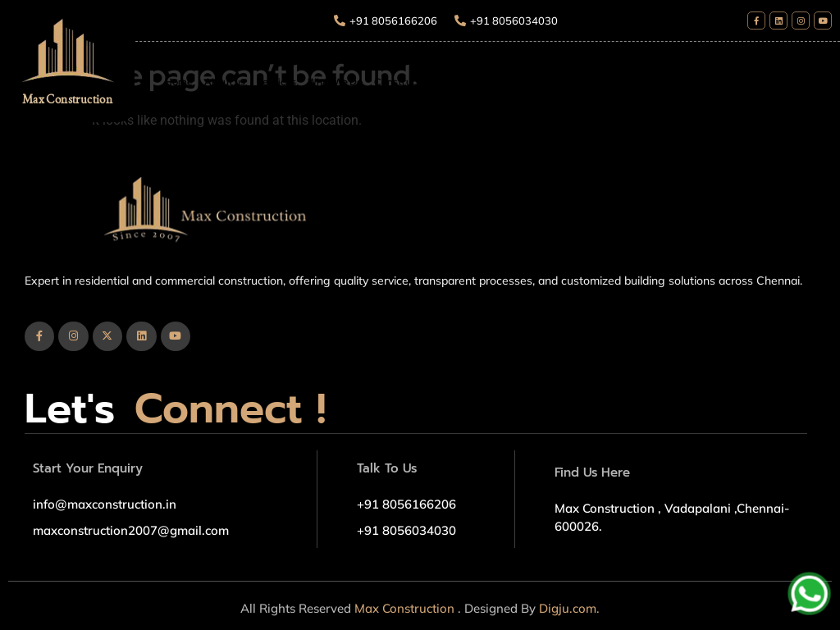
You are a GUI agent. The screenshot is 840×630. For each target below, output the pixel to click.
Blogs (637, 82)
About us (225, 82)
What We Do (335, 82)
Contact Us (687, 82)
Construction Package (425, 82)
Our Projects (584, 82)
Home (179, 82)
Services (276, 82)
